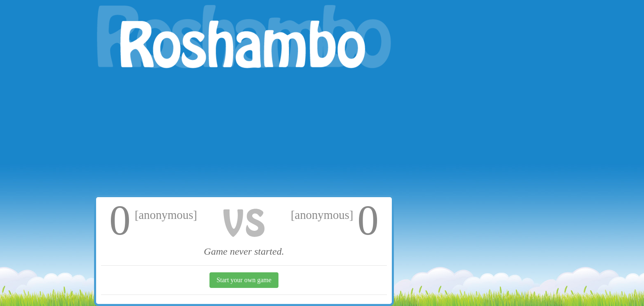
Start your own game (244, 280)
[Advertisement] (244, 133)
